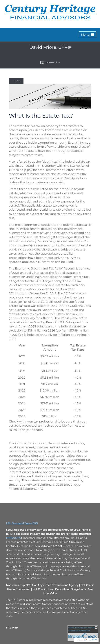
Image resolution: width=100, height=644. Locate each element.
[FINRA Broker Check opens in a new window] (83, 633)
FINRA (10, 538)
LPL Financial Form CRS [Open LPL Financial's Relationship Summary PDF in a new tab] (22, 523)
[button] (88, 35)
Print (16, 81)
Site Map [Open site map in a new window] (12, 628)
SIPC (18, 538)
